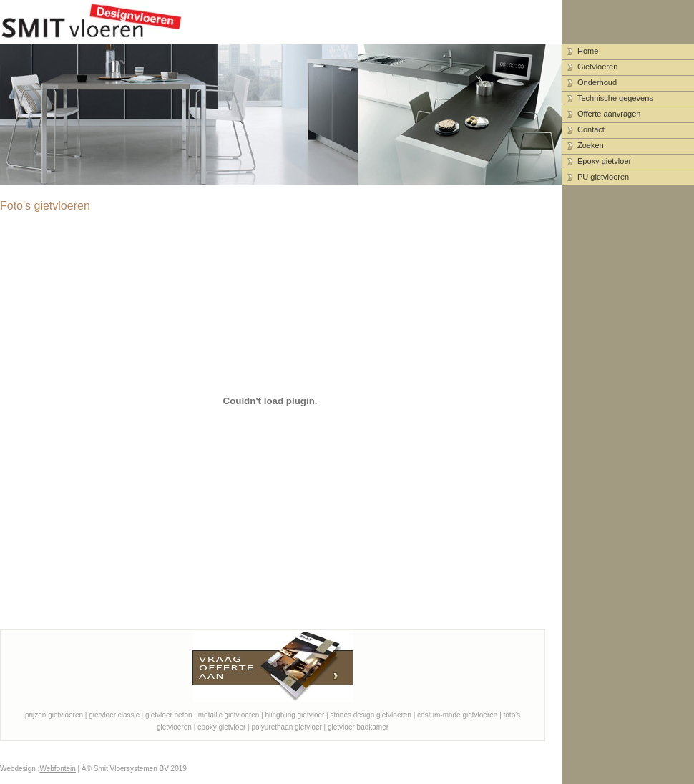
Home (588, 51)
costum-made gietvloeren (457, 715)
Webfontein (57, 769)
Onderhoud (597, 82)
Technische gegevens (615, 98)
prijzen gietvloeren (54, 715)
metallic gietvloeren (229, 715)
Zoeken (591, 145)
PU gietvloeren (603, 177)
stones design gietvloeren (371, 715)
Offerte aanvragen (609, 114)
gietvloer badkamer (358, 727)
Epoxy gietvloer (604, 161)
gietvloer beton (169, 715)
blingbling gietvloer (295, 715)
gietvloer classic (114, 715)
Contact (591, 129)
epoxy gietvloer (221, 727)
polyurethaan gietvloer (286, 727)
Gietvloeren (597, 67)
